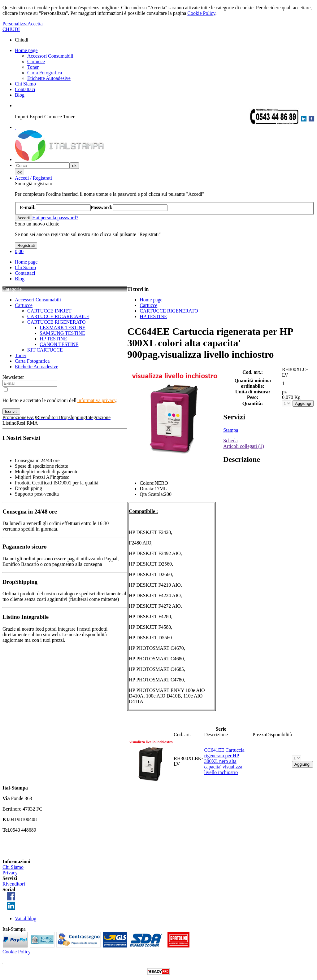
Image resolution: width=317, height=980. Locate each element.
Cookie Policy (201, 13)
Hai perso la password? (55, 218)
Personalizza (15, 24)
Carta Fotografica (45, 73)
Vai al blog (26, 919)
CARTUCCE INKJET (49, 311)
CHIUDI (11, 29)
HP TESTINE (53, 339)
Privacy (10, 873)
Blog (20, 95)
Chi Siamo (25, 84)
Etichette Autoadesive (49, 78)
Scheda (230, 441)
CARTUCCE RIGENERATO (56, 322)
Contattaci (25, 89)
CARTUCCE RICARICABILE (58, 316)
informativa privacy (97, 400)
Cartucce (36, 61)
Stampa (231, 430)
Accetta (35, 24)
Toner (33, 67)
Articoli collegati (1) (244, 446)
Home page (26, 50)
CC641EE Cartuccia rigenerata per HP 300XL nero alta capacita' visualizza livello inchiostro (224, 761)
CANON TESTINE (59, 344)
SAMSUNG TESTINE (62, 333)
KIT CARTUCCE (45, 350)
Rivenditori (14, 884)
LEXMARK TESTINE (63, 328)
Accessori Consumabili (50, 56)
